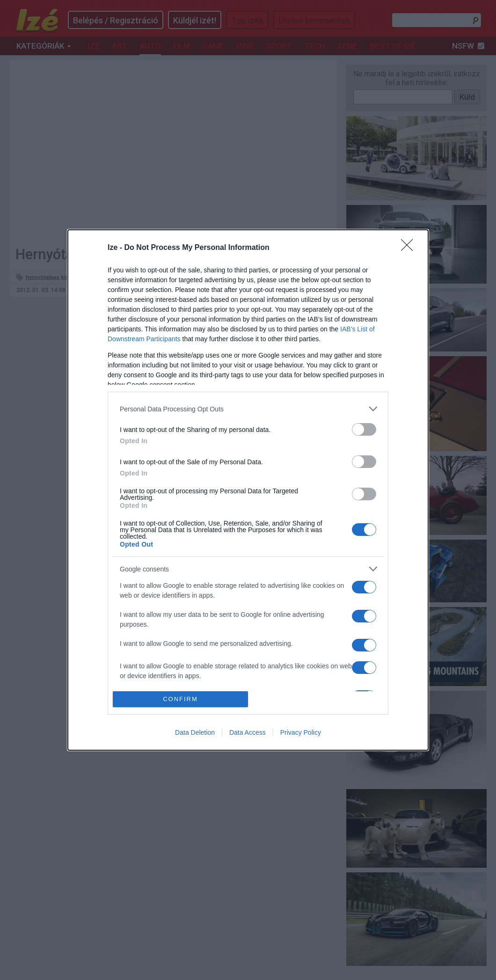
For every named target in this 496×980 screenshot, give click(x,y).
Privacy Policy (301, 732)
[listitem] (248, 409)
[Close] (410, 248)
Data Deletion (195, 732)
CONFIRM (180, 699)
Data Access (248, 732)
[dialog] (248, 490)
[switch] (364, 429)
